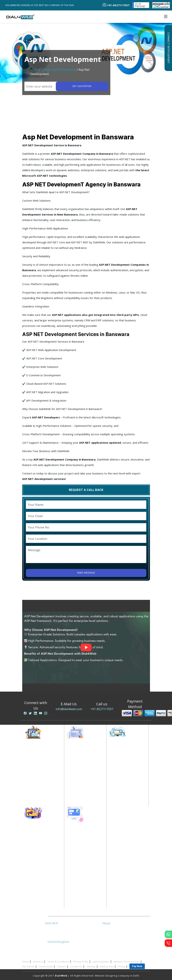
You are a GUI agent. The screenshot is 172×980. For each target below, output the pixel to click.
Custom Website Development (80, 872)
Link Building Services (125, 780)
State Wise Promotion (83, 767)
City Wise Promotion (82, 762)
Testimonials (46, 966)
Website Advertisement (42, 789)
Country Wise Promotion (85, 771)
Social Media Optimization (44, 834)
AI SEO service (121, 794)
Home (34, 70)
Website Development (83, 842)
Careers (62, 966)
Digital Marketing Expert (42, 794)
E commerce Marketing (41, 762)
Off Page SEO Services (125, 776)
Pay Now (137, 966)
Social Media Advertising (43, 847)
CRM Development (81, 878)
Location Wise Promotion (85, 757)
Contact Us (76, 966)
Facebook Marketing (40, 843)
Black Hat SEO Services (126, 789)
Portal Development (82, 865)
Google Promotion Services (86, 753)
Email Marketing (37, 776)
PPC (30, 785)
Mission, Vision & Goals (127, 962)
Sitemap (91, 966)
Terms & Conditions (58, 962)
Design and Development (59, 70)
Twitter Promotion (39, 861)
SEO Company (120, 757)
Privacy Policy (81, 962)
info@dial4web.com (69, 709)
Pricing (122, 966)
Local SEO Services (123, 767)
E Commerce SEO (122, 762)
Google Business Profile (84, 780)
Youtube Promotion (40, 856)
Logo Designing (79, 888)
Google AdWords (38, 771)
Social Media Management (43, 870)
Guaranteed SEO (122, 803)
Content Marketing (123, 785)
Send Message (86, 573)
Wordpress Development (85, 892)
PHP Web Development (84, 897)
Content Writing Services (42, 767)
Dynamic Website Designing (86, 851)
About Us (38, 962)
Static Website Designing (85, 846)
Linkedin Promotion (40, 852)
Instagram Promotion (41, 866)
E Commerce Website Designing (83, 858)
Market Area (107, 966)
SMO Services (36, 838)
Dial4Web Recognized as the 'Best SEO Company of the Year (40, 5)
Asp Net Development (83, 901)
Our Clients (28, 966)
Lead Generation (38, 780)
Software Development (84, 906)
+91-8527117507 (102, 709)
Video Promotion (38, 757)
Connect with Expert (168, 48)
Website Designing (81, 837)
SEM (114, 799)
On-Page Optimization (125, 771)
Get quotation (82, 86)
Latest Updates (101, 962)
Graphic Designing (81, 883)
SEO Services (120, 753)
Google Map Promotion (84, 776)
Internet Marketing (39, 753)
